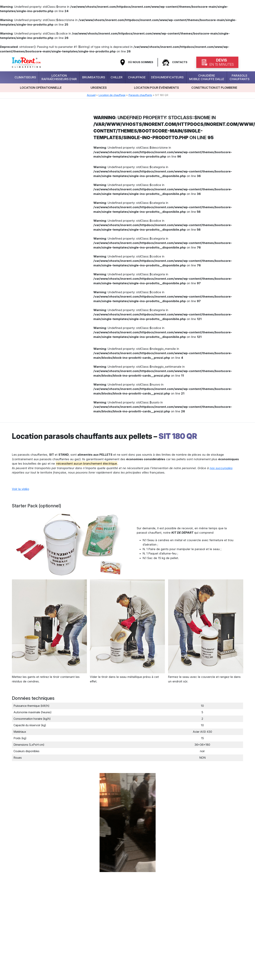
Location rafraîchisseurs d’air (59, 77)
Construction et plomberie (214, 88)
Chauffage (137, 77)
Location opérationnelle (41, 88)
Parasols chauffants (240, 77)
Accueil (91, 95)
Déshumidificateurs (167, 77)
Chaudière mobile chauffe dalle (207, 77)
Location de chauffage (112, 95)
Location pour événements (157, 88)
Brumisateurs (94, 77)
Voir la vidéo (21, 489)
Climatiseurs (25, 77)
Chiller (117, 77)
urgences (99, 88)
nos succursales (221, 468)
